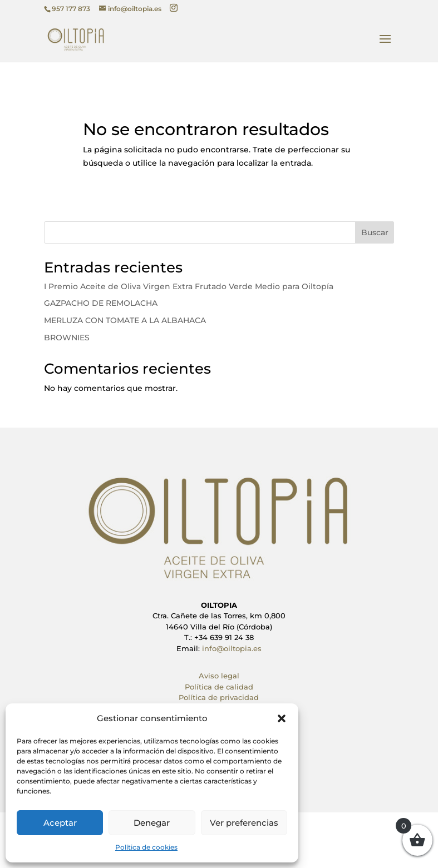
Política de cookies (146, 847)
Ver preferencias (244, 823)
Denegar (152, 823)
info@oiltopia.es (232, 648)
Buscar (375, 232)
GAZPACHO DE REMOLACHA (101, 303)
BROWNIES (67, 338)
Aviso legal (219, 676)
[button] (282, 718)
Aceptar (60, 823)
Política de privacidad (219, 697)
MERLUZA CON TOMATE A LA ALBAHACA (125, 320)
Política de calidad (219, 687)
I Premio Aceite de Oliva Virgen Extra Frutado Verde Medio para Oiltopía (189, 286)
